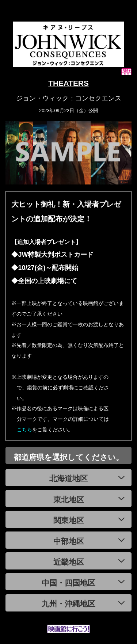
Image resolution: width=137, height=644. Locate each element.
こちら (24, 430)
